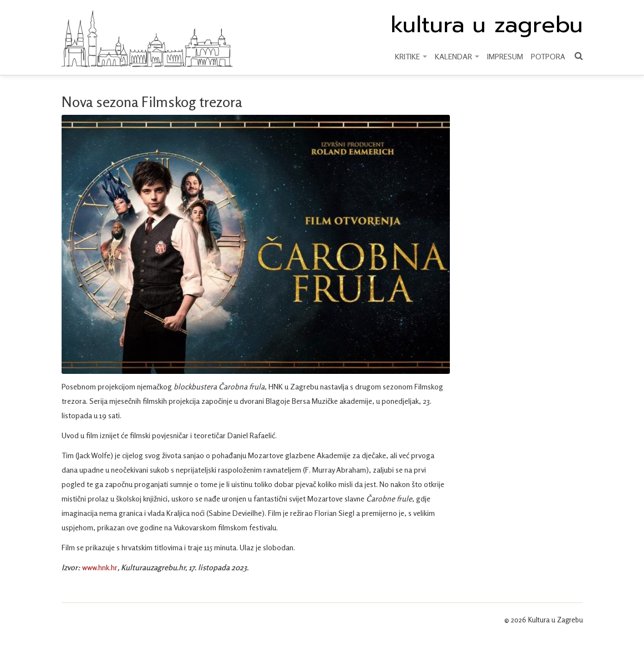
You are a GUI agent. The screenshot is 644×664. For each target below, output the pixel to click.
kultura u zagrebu (487, 25)
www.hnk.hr (100, 567)
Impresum (505, 56)
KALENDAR (457, 56)
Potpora (548, 56)
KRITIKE (411, 56)
